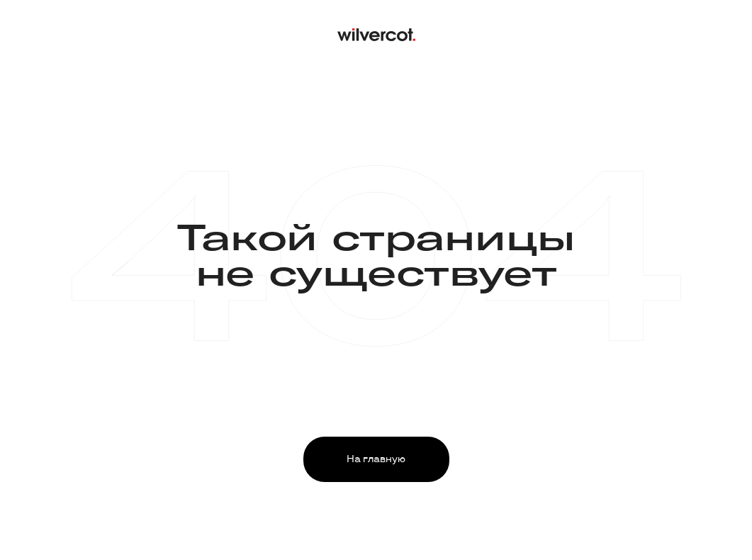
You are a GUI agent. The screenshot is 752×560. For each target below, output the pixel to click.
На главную (376, 459)
